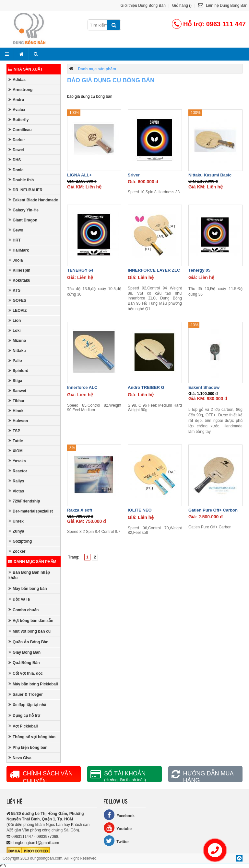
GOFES (17, 300)
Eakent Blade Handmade (33, 200)
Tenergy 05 (199, 270)
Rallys (16, 481)
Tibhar (16, 401)
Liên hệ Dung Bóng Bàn (223, 6)
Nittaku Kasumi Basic (210, 175)
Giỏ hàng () (182, 6)
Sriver (134, 175)
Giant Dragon (23, 220)
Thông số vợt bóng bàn (32, 737)
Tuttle (16, 441)
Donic (16, 170)
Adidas (17, 79)
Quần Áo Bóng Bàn (28, 642)
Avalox (17, 110)
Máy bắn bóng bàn (28, 588)
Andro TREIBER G (146, 387)
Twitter (116, 841)
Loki (15, 330)
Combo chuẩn (24, 610)
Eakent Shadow (204, 387)
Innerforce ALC (82, 387)
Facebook (119, 815)
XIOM (16, 451)
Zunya (16, 531)
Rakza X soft (80, 510)
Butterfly (18, 120)
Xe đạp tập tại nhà (27, 705)
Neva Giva (20, 758)
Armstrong (20, 90)
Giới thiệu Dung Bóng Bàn (143, 6)
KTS (14, 290)
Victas (16, 491)
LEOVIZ (18, 310)
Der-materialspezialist (31, 511)
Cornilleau (20, 130)
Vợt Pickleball (23, 726)
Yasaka (17, 461)
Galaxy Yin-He (24, 210)
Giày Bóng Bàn (24, 652)
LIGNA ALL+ (79, 175)
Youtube (118, 828)
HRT (15, 240)
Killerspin (19, 270)
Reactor (18, 471)
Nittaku (17, 350)
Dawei (16, 150)
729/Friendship (24, 501)
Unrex (16, 521)
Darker (17, 140)
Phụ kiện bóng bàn (28, 747)
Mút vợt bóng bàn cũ (30, 631)
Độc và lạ (19, 599)
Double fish (21, 180)
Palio (15, 361)
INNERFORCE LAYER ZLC (154, 270)
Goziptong (20, 541)
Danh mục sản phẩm (32, 562)
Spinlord (18, 371)
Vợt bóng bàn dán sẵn (31, 620)
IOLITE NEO (140, 510)
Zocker (17, 551)
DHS (15, 160)
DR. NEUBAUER (25, 190)
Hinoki (17, 411)
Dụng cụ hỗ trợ (24, 715)
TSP (14, 431)
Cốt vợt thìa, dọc (26, 673)
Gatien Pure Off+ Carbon (213, 510)
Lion (15, 320)
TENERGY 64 (80, 270)
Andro (16, 100)
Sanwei (17, 391)
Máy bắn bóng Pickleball (33, 684)
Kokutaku (19, 280)
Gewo (16, 230)
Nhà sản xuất (25, 69)
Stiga (15, 381)
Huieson (18, 421)
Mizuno (17, 340)
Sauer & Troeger (26, 694)
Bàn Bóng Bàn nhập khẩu (29, 575)
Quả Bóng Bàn (24, 663)
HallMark (19, 250)
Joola (16, 260)
